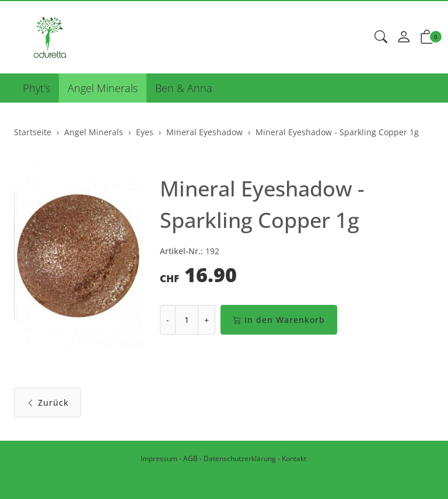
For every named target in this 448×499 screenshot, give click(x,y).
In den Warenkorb (279, 320)
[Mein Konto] (404, 37)
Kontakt (294, 458)
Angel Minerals (103, 88)
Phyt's (36, 88)
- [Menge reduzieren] (168, 320)
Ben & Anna (184, 88)
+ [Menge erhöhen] (206, 320)
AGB (190, 458)
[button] (381, 37)
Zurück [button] (48, 403)
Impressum (159, 458)
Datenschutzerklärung (240, 458)
